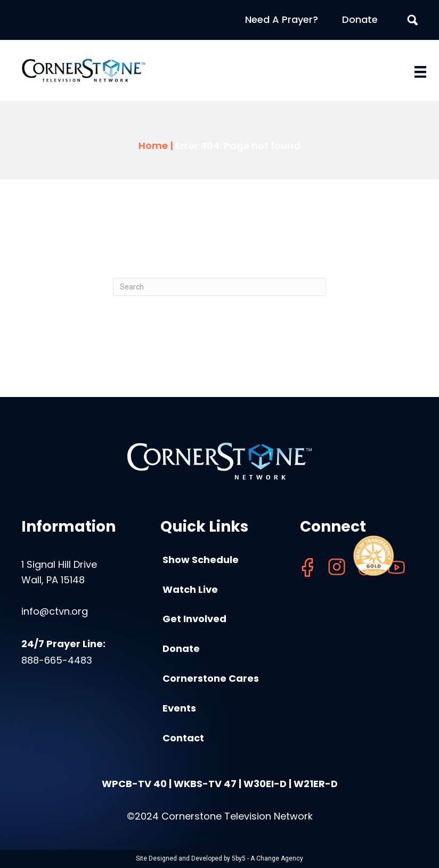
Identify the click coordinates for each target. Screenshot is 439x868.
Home (153, 146)
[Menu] (420, 72)
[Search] (220, 287)
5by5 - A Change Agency (267, 858)
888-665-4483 (57, 660)
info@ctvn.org (55, 611)
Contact (183, 738)
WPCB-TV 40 (134, 784)
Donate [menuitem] (360, 19)
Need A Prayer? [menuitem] (282, 19)
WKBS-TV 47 (205, 784)
